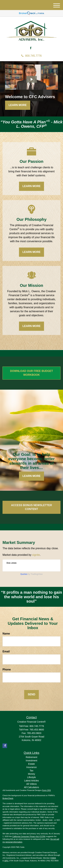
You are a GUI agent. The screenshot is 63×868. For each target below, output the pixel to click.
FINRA (53, 858)
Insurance (32, 767)
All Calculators (32, 787)
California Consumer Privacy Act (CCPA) (29, 836)
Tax (32, 771)
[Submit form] (31, 695)
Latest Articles (32, 781)
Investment (31, 761)
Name (6, 634)
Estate (32, 764)
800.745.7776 (32, 56)
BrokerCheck (8, 798)
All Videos (31, 784)
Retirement (31, 757)
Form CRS (46, 790)
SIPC (6, 861)
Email (6, 651)
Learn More (18, 105)
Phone (7, 670)
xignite (36, 555)
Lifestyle (32, 777)
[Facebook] (31, 48)
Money (31, 774)
